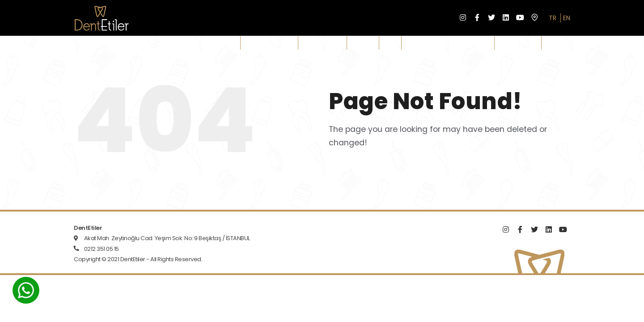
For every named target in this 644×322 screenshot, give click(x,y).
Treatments (322, 43)
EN (567, 18)
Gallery (363, 43)
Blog (390, 43)
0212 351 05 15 (102, 249)
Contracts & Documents (448, 43)
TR (553, 18)
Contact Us (518, 43)
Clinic (227, 43)
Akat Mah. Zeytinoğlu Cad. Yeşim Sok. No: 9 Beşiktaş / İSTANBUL (167, 238)
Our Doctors (269, 43)
